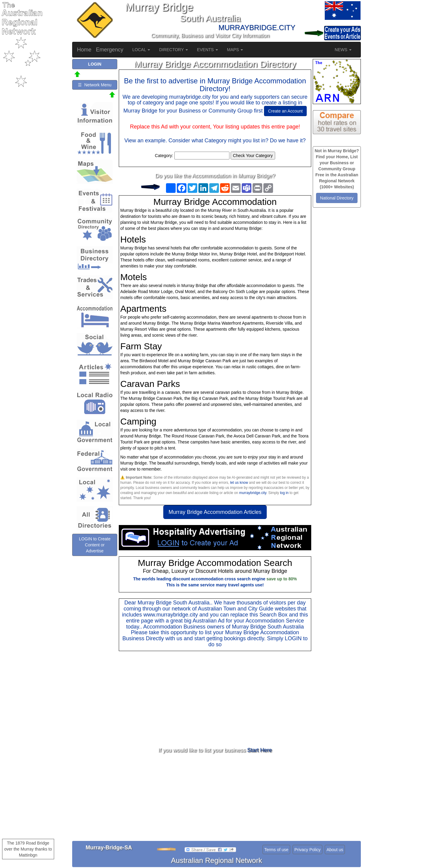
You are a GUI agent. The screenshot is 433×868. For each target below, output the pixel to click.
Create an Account (285, 111)
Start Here (259, 750)
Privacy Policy (307, 850)
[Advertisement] (215, 699)
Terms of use (276, 850)
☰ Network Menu (95, 85)
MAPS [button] (235, 50)
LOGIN (293, 638)
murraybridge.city (253, 493)
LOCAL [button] (141, 50)
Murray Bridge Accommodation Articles (215, 512)
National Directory (337, 198)
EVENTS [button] (207, 50)
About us (335, 850)
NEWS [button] (343, 50)
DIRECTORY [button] (174, 50)
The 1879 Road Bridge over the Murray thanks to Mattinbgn (28, 849)
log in (284, 493)
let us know (239, 483)
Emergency (110, 50)
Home (84, 50)
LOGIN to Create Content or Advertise (95, 545)
